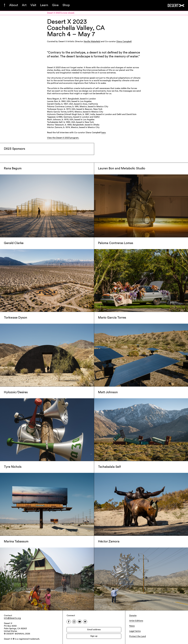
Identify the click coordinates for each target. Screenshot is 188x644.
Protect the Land (137, 636)
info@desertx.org (12, 618)
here (103, 133)
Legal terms (135, 631)
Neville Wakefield (92, 42)
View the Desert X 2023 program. (63, 138)
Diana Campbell (124, 42)
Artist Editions (136, 621)
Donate (133, 616)
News (132, 626)
